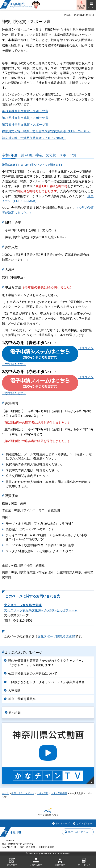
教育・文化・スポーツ (23, 793)
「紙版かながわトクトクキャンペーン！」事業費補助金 (46, 682)
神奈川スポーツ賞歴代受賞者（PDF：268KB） (34, 138)
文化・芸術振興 (59, 793)
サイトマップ (63, 824)
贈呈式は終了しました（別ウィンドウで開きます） (33, 165)
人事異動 (14, 691)
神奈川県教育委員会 (22, 699)
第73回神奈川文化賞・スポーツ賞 (25, 118)
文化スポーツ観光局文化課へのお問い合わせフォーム (41, 610)
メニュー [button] (91, 7)
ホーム (5, 793)
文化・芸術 (43, 793)
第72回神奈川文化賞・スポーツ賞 (25, 125)
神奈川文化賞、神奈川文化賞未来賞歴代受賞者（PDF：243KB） (46, 131)
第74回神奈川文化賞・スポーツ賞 (25, 111)
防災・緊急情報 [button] (81, 7)
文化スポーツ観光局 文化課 (23, 605)
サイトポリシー (85, 824)
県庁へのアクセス (78, 832)
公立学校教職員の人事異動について (33, 673)
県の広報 (15, 713)
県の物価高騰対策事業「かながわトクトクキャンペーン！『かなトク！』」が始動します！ (48, 663)
